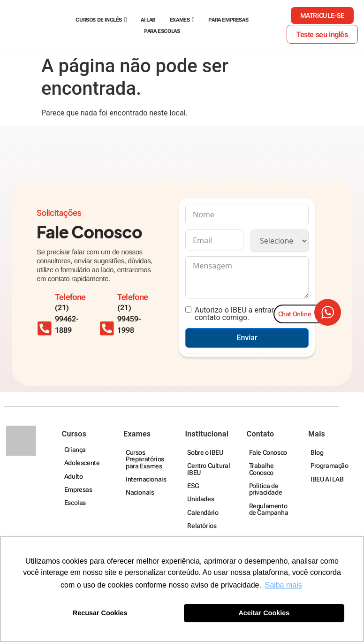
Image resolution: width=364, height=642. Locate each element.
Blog (317, 453)
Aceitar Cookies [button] (264, 613)
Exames (180, 20)
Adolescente (82, 463)
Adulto (74, 477)
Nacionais (140, 493)
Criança (75, 450)
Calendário (203, 513)
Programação (330, 466)
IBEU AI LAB (327, 480)
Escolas (75, 503)
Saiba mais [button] (284, 585)
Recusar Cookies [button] (100, 613)
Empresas (78, 490)
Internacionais (146, 480)
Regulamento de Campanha (269, 510)
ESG (193, 486)
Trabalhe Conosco (262, 470)
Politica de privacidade (266, 490)
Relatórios (202, 526)
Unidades (201, 500)
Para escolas (162, 31)
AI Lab (148, 20)
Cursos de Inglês (99, 20)
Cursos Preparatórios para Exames (145, 460)
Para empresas (228, 20)
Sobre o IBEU (205, 453)
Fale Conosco (268, 453)
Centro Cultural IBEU (209, 470)
